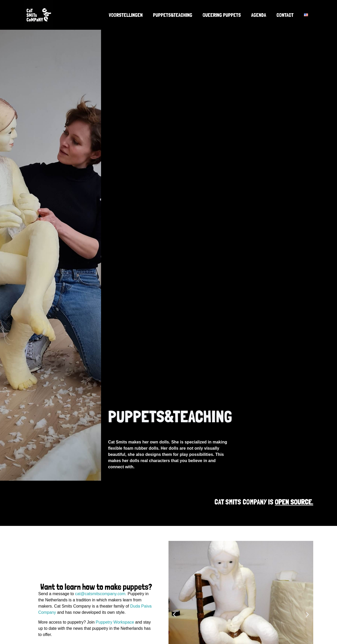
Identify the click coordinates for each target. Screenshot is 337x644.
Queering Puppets (222, 15)
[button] (174, 614)
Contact (285, 15)
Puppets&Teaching (173, 15)
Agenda (259, 15)
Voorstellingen (126, 15)
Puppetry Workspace (115, 622)
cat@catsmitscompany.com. (101, 594)
